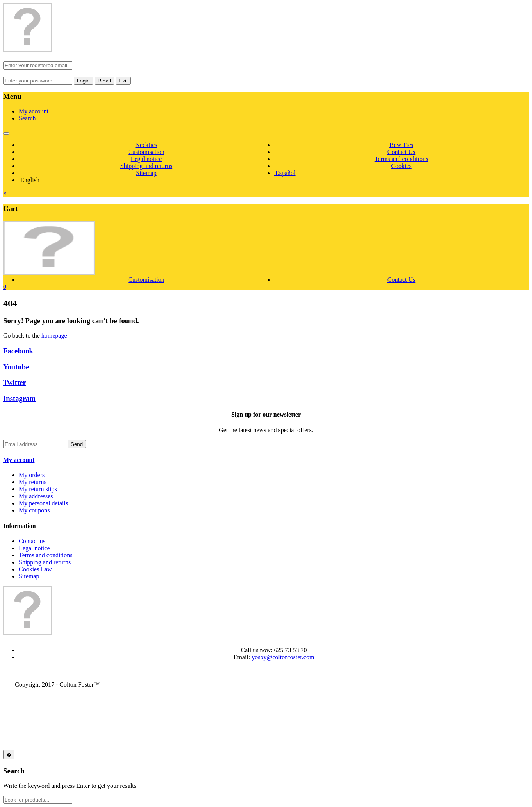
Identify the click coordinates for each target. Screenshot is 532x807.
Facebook (18, 351)
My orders (32, 475)
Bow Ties (401, 145)
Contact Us (402, 152)
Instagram (19, 398)
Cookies (401, 166)
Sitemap (146, 173)
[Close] (9, 755)
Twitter (15, 382)
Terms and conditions (402, 159)
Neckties (146, 145)
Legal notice (146, 159)
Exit (123, 81)
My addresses (36, 496)
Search (27, 118)
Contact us (32, 541)
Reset (104, 81)
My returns (33, 482)
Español (285, 173)
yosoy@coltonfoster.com (283, 657)
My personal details (43, 503)
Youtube (16, 367)
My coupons (34, 510)
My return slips (38, 489)
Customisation (146, 152)
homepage (54, 336)
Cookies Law (35, 569)
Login (83, 81)
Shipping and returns (146, 166)
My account (34, 111)
